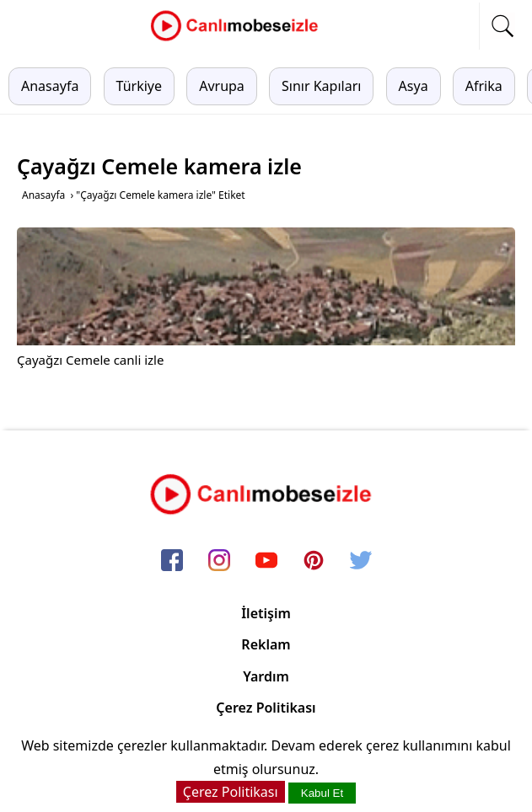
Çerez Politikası (266, 708)
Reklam (266, 644)
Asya (414, 86)
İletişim (266, 613)
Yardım (266, 676)
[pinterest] (314, 562)
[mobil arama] (502, 26)
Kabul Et (322, 793)
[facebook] (172, 562)
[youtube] (266, 562)
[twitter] (361, 562)
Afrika (484, 86)
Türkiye (139, 86)
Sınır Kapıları (321, 86)
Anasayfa (50, 86)
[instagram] (219, 562)
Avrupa (222, 86)
